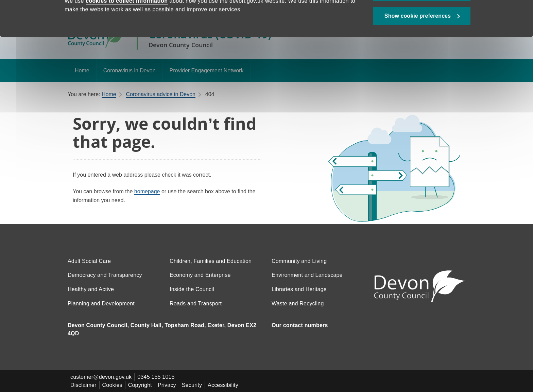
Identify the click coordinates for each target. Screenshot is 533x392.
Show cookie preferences (418, 48)
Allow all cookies (422, 24)
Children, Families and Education (211, 261)
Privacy (167, 385)
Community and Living (299, 261)
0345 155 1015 (156, 377)
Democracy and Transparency (105, 275)
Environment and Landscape (307, 275)
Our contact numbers (300, 325)
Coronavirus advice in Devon (161, 94)
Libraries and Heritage (299, 289)
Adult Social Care (89, 261)
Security (192, 385)
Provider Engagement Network (207, 70)
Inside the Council (192, 289)
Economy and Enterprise (200, 275)
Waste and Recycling (298, 304)
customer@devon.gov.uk (101, 377)
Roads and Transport (196, 304)
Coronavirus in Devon (130, 70)
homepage (147, 191)
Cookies (112, 385)
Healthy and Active (91, 289)
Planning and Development (101, 304)
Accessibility (223, 385)
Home (82, 70)
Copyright (140, 385)
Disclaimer (83, 385)
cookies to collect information (127, 33)
